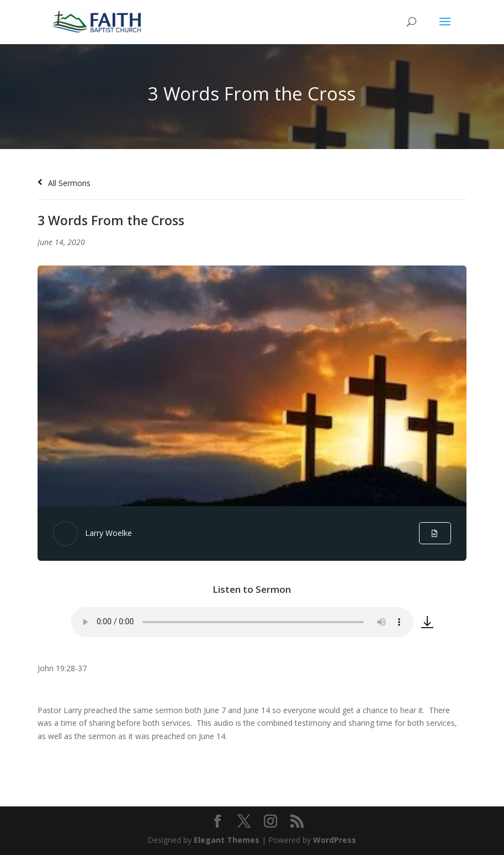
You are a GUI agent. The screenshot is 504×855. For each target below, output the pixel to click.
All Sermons (64, 183)
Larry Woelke (108, 533)
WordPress (335, 840)
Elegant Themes (227, 840)
